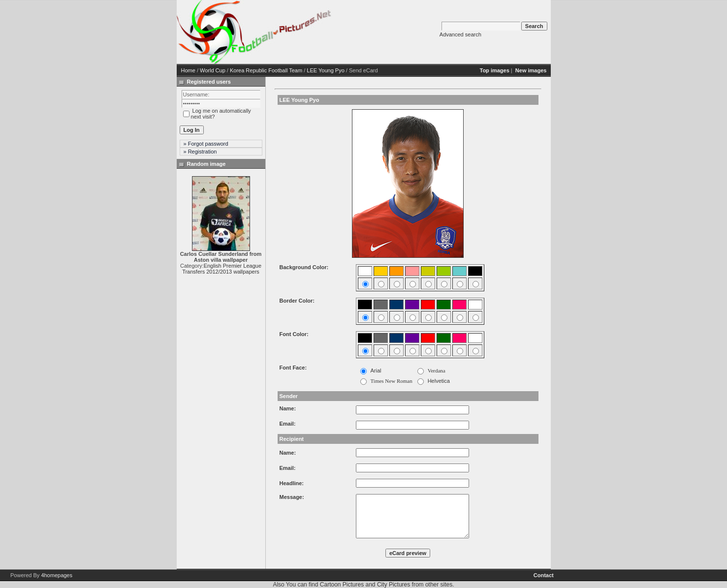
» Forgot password (206, 144)
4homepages (57, 575)
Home (188, 70)
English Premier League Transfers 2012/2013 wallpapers (222, 269)
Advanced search (460, 34)
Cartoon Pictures (342, 585)
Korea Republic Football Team (266, 70)
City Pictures (394, 585)
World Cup (213, 70)
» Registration (200, 152)
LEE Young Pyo (325, 70)
